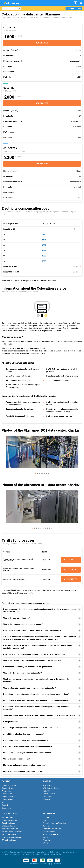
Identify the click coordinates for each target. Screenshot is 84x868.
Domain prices (7, 794)
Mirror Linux (47, 840)
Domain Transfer (8, 797)
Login (45, 820)
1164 (44, 240)
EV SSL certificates (8, 826)
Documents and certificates (53, 829)
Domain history (7, 808)
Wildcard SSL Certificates (11, 829)
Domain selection (8, 788)
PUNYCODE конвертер (51, 834)
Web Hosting (48, 785)
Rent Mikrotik (48, 797)
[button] (35, 474)
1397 (44, 245)
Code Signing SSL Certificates (12, 837)
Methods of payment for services (55, 823)
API (3, 802)
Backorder (6, 805)
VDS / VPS (47, 791)
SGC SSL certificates (9, 834)
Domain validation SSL (10, 820)
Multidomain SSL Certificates (12, 832)
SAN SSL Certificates (9, 840)
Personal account (74, 8)
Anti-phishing (7, 791)
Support (46, 817)
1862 (44, 256)
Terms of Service (49, 832)
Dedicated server (49, 794)
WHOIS (46, 843)
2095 (44, 261)
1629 (44, 251)
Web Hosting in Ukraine (51, 788)
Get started (42, 43)
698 (43, 235)
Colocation (47, 799)
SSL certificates (7, 817)
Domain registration (9, 785)
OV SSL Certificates (9, 823)
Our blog (46, 837)
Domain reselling (8, 799)
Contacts (46, 826)
